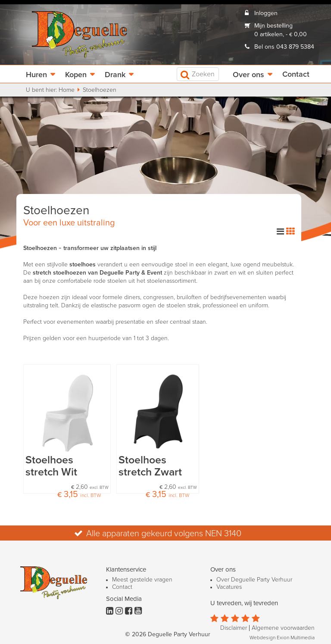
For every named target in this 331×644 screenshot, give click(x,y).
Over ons (248, 75)
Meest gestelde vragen (142, 580)
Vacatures (229, 587)
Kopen (76, 75)
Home (67, 90)
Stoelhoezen (100, 90)
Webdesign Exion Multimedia (282, 638)
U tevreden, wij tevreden (244, 603)
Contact (296, 75)
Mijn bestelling (273, 26)
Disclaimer (234, 628)
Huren (36, 75)
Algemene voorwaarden (283, 628)
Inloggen (266, 13)
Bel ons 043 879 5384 (284, 47)
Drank (115, 75)
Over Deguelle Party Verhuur (254, 580)
